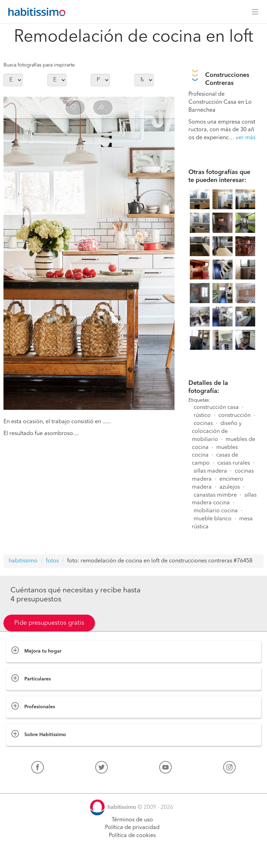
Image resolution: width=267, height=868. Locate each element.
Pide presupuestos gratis (49, 623)
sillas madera (210, 471)
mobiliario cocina (216, 511)
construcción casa (216, 408)
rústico (202, 416)
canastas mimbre (215, 495)
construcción (234, 416)
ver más (246, 138)
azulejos (230, 487)
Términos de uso (132, 820)
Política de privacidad (132, 828)
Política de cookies (132, 836)
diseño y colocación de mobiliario (217, 432)
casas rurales (234, 463)
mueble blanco (213, 519)
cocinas (203, 424)
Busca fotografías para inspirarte (39, 65)
